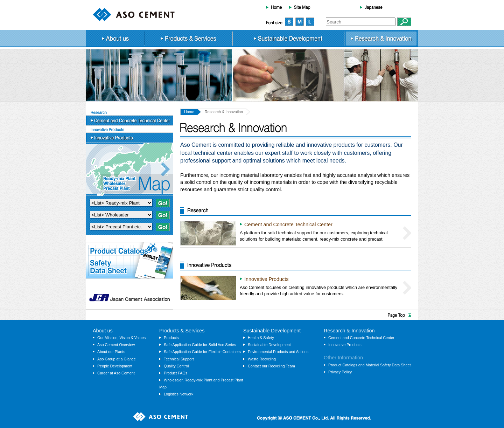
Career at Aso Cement (116, 373)
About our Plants (111, 352)
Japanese (371, 7)
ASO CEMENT (134, 15)
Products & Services (189, 39)
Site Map (300, 7)
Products (171, 338)
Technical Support (179, 359)
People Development (115, 366)
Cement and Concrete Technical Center (129, 120)
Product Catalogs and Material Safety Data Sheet (370, 365)
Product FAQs (176, 373)
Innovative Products (129, 138)
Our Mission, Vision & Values (121, 338)
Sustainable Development (288, 39)
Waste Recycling (262, 359)
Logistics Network (178, 394)
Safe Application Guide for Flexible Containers (202, 352)
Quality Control (176, 366)
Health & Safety (261, 338)
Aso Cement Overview (116, 345)
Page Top (252, 315)
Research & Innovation (381, 39)
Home (274, 7)
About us (115, 39)
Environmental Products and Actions (278, 352)
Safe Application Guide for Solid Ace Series (200, 345)
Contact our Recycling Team (271, 366)
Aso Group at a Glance (117, 359)
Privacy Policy (340, 372)
